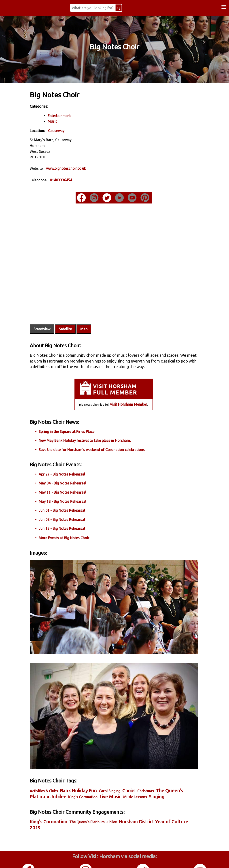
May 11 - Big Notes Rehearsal (72, 485)
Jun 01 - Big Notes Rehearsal (71, 503)
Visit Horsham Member (128, 397)
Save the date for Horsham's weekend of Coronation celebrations (101, 442)
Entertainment (68, 115)
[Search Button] (125, 8)
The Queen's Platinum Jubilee (102, 798)
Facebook (29, 859)
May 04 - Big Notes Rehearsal (72, 476)
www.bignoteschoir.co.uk (75, 168)
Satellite (74, 316)
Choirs (138, 761)
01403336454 (70, 180)
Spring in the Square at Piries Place (76, 424)
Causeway (65, 130)
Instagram (86, 859)
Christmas (155, 761)
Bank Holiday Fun (88, 761)
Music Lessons (163, 767)
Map (93, 316)
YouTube (200, 859)
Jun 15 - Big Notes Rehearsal (71, 521)
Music (62, 121)
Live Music (138, 767)
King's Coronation (111, 767)
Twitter (143, 859)
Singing (47, 773)
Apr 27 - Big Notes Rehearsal (71, 467)
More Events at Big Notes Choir (73, 531)
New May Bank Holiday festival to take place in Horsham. (94, 433)
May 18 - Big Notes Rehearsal (72, 494)
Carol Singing (119, 761)
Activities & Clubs (53, 761)
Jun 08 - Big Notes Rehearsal (71, 512)
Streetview (51, 316)
